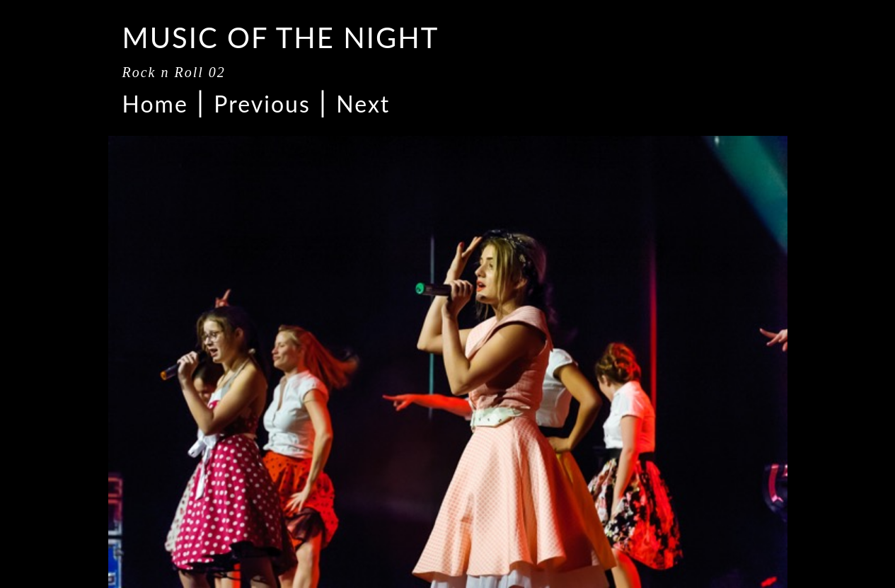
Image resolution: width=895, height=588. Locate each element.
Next (363, 104)
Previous (262, 104)
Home (155, 104)
